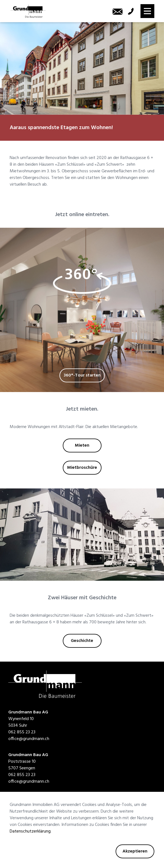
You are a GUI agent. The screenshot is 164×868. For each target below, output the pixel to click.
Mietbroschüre (82, 468)
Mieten (82, 445)
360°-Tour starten (82, 375)
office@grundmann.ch (29, 739)
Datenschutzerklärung (30, 831)
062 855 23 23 (22, 732)
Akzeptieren (135, 851)
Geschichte (82, 641)
